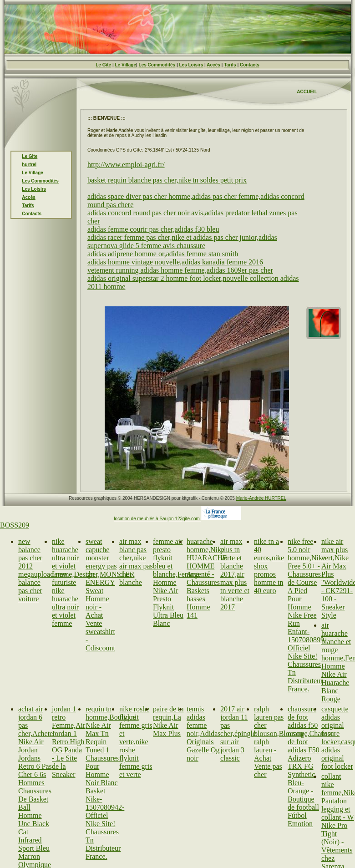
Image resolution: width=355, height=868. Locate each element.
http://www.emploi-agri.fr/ (126, 165)
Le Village (125, 65)
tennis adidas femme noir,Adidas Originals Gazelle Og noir (203, 733)
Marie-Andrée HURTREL (261, 498)
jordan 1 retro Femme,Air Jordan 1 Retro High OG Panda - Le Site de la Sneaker (68, 742)
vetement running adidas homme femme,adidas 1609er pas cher (180, 270)
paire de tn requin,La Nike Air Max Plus (168, 721)
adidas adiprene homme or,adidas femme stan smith (163, 254)
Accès (213, 65)
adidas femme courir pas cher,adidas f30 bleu (153, 229)
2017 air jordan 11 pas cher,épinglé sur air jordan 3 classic (238, 733)
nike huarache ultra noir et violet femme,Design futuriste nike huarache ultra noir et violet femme (73, 582)
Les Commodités (157, 65)
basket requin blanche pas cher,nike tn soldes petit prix (167, 180)
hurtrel (29, 165)
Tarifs (230, 65)
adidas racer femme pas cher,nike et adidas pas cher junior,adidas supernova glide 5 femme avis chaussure (182, 241)
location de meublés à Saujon (144, 519)
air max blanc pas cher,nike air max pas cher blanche (136, 562)
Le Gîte (103, 65)
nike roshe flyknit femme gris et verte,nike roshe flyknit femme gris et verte (136, 742)
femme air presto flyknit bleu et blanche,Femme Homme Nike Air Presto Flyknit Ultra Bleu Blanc (176, 582)
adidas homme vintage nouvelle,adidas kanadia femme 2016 (175, 262)
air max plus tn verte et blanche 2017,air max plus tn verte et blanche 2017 (235, 574)
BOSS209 (15, 525)
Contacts (250, 65)
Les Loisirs (191, 65)
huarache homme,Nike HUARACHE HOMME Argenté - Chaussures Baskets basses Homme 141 (207, 578)
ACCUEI (305, 92)
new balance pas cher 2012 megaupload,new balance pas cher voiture (43, 570)
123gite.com (188, 519)
